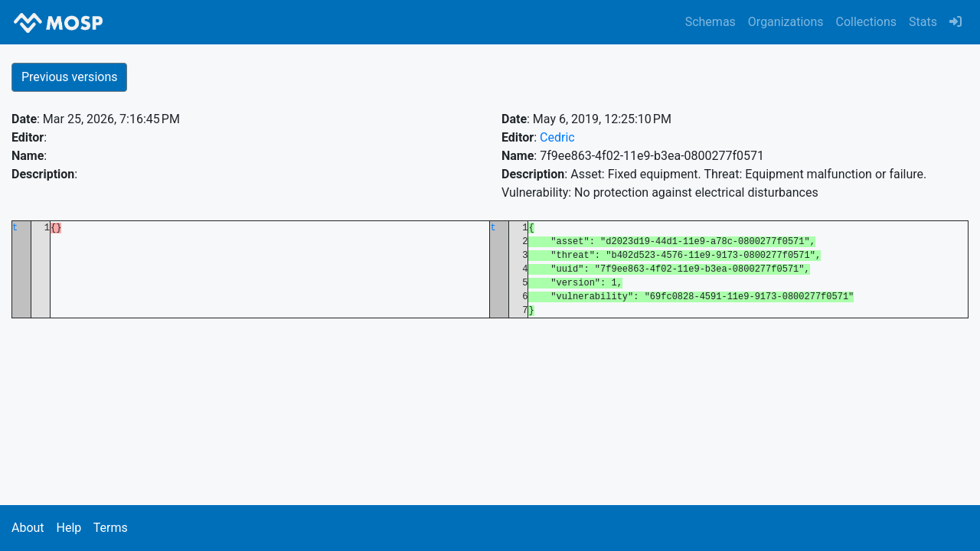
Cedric (557, 137)
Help (69, 528)
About (28, 528)
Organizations (786, 22)
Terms (111, 528)
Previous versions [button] (69, 77)
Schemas (710, 22)
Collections (867, 22)
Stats (923, 22)
